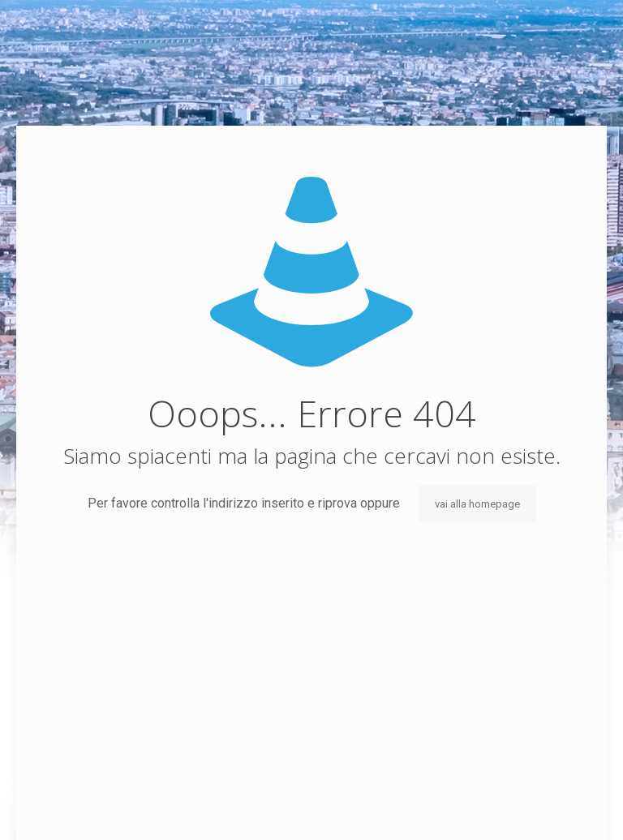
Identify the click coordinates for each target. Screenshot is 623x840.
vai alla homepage (477, 504)
